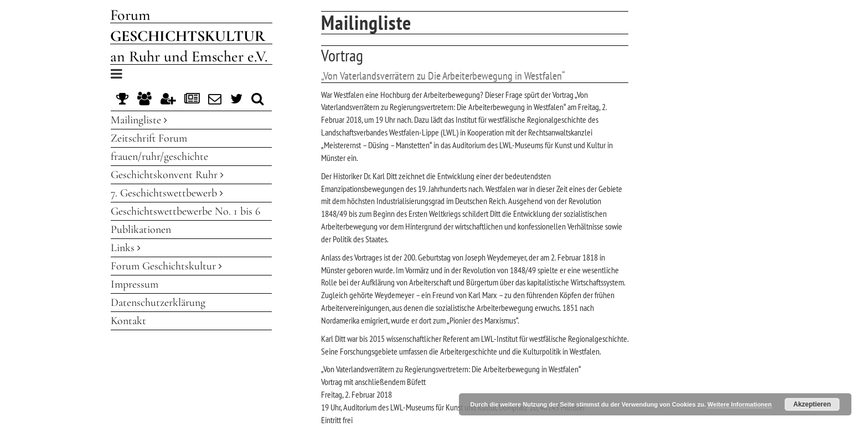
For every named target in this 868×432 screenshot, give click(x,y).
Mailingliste (139, 120)
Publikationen (141, 230)
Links (126, 248)
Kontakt (128, 321)
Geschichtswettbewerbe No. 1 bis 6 (185, 211)
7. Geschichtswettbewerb (167, 193)
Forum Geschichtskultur (166, 266)
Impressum (135, 284)
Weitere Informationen (740, 404)
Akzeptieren (812, 404)
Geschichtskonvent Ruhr (167, 175)
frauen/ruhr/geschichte (159, 157)
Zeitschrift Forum (149, 138)
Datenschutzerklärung (158, 303)
